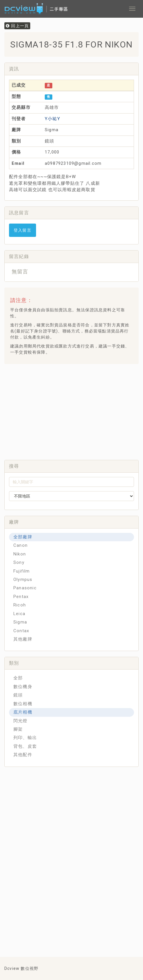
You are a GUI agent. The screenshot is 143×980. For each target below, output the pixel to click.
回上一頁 (17, 26)
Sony (19, 562)
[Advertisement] (76, 410)
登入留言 (23, 230)
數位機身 (23, 687)
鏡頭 (18, 695)
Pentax (21, 597)
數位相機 (23, 704)
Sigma (20, 622)
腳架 (18, 729)
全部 (18, 678)
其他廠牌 (23, 639)
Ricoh (20, 605)
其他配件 (23, 755)
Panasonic (25, 588)
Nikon (20, 554)
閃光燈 (20, 721)
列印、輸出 (25, 738)
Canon (20, 545)
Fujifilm (22, 571)
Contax (21, 631)
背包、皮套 (25, 746)
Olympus (23, 579)
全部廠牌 (23, 537)
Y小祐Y (52, 119)
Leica (19, 614)
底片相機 (23, 712)
